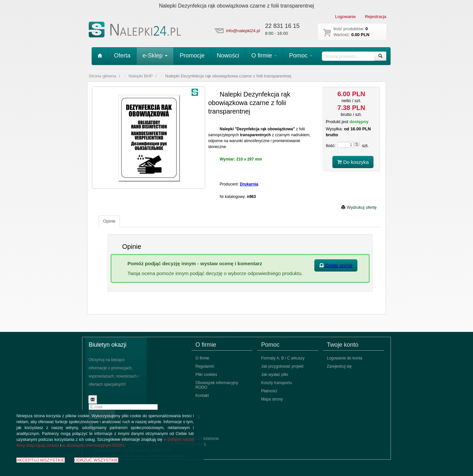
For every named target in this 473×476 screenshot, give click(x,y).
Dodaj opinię (336, 265)
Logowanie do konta (344, 358)
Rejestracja (376, 17)
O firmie (264, 55)
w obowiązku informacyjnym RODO (93, 445)
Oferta (122, 55)
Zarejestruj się (339, 366)
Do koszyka (353, 162)
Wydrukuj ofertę (359, 207)
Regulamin (205, 366)
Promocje (192, 55)
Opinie (109, 221)
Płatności (269, 391)
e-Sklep (155, 55)
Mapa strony (272, 399)
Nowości (228, 55)
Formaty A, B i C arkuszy (283, 358)
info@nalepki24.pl (243, 31)
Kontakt (202, 396)
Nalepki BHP (141, 76)
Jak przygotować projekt (282, 366)
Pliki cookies (206, 375)
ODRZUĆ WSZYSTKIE (96, 460)
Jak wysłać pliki (275, 375)
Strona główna (102, 76)
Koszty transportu (276, 383)
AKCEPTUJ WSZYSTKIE (41, 460)
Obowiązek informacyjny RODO (217, 385)
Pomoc (301, 55)
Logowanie (345, 17)
